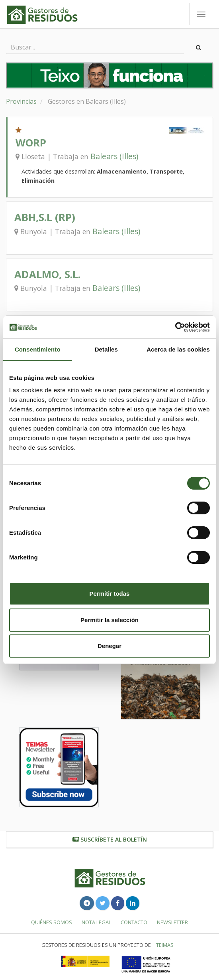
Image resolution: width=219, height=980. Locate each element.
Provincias (21, 101)
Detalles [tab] (106, 349)
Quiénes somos (52, 922)
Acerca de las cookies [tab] (178, 349)
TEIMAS (165, 945)
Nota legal (96, 922)
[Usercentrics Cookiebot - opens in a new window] (175, 327)
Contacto (134, 922)
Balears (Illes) (114, 156)
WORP (31, 143)
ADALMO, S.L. (47, 274)
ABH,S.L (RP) (45, 217)
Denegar (109, 646)
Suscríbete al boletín (110, 839)
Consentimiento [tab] (38, 349)
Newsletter (172, 922)
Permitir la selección (109, 620)
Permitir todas (110, 594)
